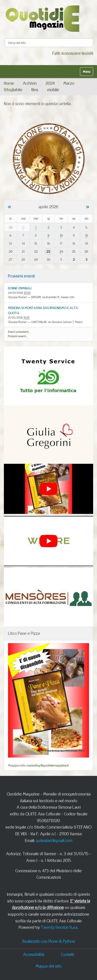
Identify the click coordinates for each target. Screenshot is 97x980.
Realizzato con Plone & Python (49, 941)
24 (61, 251)
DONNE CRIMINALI (20, 288)
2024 (50, 83)
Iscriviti (87, 53)
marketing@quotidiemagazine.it (48, 765)
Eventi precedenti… (19, 332)
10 (61, 235)
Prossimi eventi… (18, 336)
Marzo (69, 83)
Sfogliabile (13, 90)
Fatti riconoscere (66, 53)
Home (9, 83)
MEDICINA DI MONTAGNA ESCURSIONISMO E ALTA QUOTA (43, 310)
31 (23, 227)
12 (87, 235)
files (35, 90)
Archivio (30, 83)
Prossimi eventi (21, 276)
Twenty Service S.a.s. (60, 927)
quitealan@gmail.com (54, 840)
